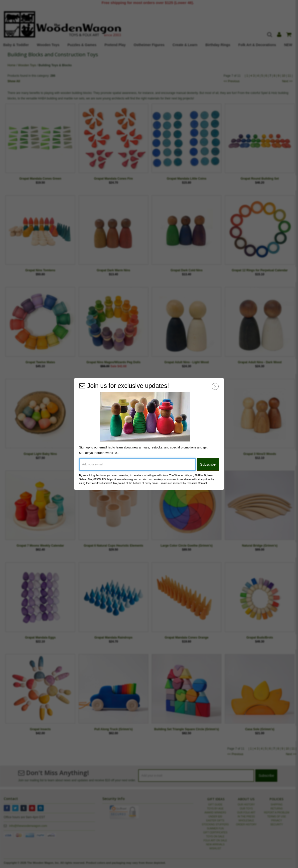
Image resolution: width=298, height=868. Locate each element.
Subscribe (208, 464)
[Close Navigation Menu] (215, 386)
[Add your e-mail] (137, 464)
